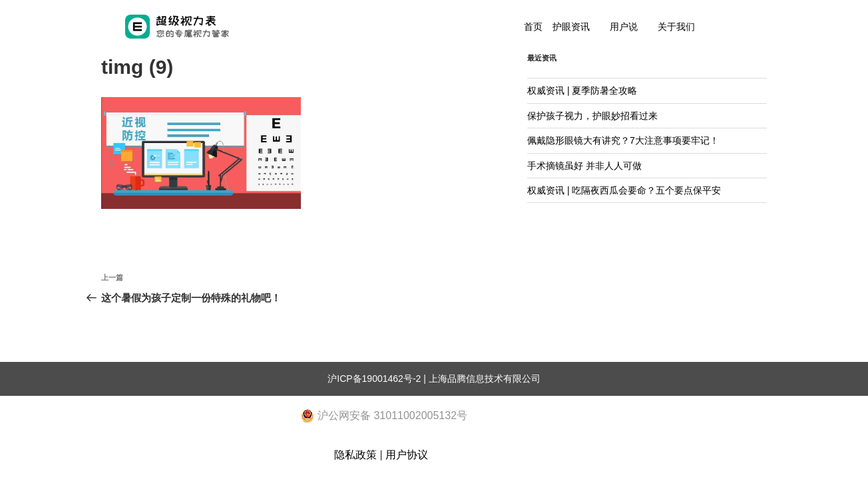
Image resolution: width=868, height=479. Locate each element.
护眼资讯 (571, 27)
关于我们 (676, 27)
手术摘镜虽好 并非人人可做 (584, 166)
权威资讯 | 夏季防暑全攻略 (582, 90)
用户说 (624, 27)
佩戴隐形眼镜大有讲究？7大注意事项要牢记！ (623, 140)
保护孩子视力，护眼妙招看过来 (592, 116)
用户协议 (407, 455)
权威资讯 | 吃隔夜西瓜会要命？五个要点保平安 (624, 190)
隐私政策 (355, 455)
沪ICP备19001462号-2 (374, 379)
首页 (533, 27)
